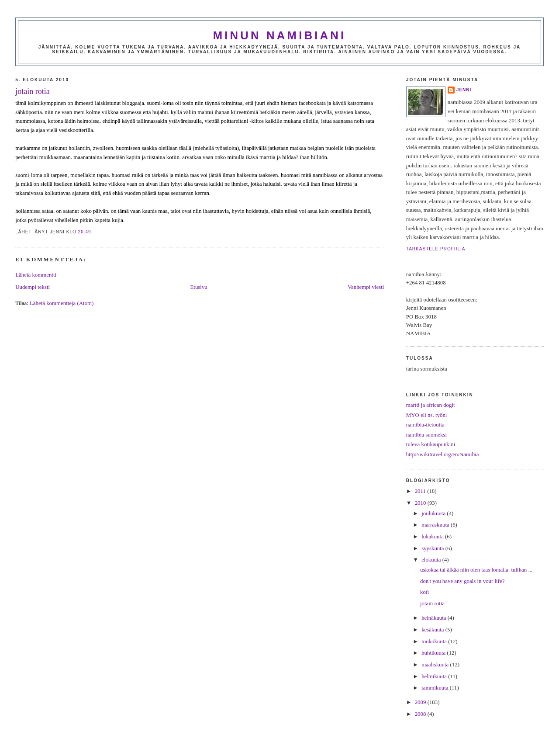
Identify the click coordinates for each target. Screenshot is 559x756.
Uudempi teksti (33, 287)
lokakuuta (433, 537)
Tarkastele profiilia (436, 249)
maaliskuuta (436, 665)
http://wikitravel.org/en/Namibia (443, 454)
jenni (464, 90)
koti (424, 592)
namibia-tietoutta (425, 425)
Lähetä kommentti (36, 275)
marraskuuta (436, 525)
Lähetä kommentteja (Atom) (62, 303)
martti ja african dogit (431, 405)
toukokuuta (435, 642)
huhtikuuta (434, 653)
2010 (421, 503)
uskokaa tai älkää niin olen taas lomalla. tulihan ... (476, 570)
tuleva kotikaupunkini (431, 444)
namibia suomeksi (426, 435)
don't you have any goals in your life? (462, 581)
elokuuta (432, 560)
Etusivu (198, 287)
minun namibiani (280, 35)
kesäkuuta (433, 630)
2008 (421, 714)
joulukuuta (434, 513)
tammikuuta (436, 688)
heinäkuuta (435, 618)
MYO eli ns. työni (427, 415)
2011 (421, 491)
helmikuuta (435, 676)
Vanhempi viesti (366, 287)
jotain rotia (32, 91)
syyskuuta (433, 548)
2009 (421, 702)
